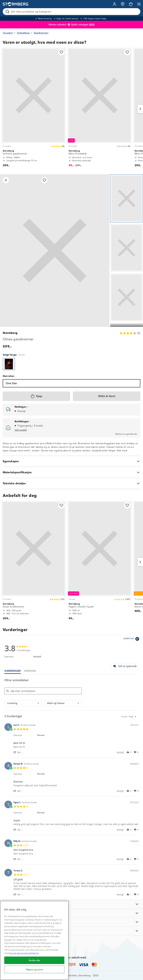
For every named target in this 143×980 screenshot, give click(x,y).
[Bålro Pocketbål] (100, 109)
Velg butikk (21, 430)
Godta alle (34, 960)
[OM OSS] (71, 913)
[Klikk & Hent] (107, 396)
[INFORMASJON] (71, 904)
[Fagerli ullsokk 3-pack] (100, 562)
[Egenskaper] (71, 461)
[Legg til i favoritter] (61, 52)
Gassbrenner (41, 33)
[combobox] (23, 703)
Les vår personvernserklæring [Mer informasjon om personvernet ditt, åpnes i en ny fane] (24, 953)
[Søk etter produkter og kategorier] (72, 12)
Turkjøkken (23, 33)
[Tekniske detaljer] (71, 483)
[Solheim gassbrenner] (34, 109)
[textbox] (138, 718)
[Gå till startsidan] (15, 4)
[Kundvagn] (131, 4)
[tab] (125, 666)
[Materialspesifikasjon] (71, 472)
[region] (34, 940)
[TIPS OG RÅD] (71, 922)
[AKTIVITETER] (71, 931)
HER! (92, 25)
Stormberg (10, 333)
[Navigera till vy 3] (127, 297)
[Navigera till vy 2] (127, 248)
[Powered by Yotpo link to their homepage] (132, 639)
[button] (19, 752)
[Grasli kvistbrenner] (34, 562)
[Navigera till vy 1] (127, 198)
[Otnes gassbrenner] (9, 364)
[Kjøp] (36, 396)
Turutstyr (8, 33)
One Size (11, 383)
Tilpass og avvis (34, 969)
